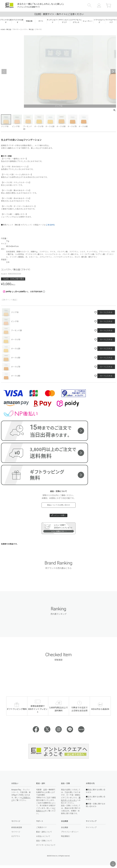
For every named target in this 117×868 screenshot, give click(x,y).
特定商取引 (65, 836)
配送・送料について (44, 832)
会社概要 (65, 827)
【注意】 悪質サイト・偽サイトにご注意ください (58, 14)
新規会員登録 (17, 827)
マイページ (16, 832)
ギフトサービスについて (46, 845)
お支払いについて (43, 836)
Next (113, 72)
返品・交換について (44, 841)
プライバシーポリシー (70, 832)
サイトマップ (91, 827)
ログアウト (16, 836)
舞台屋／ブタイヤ (12, 29)
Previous (4, 72)
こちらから (50, 225)
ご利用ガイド (41, 827)
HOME (3, 29)
